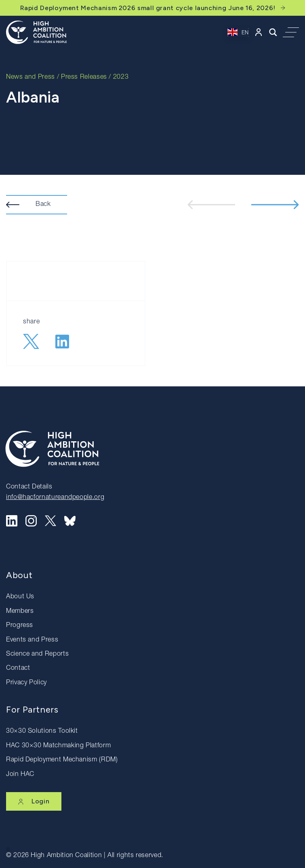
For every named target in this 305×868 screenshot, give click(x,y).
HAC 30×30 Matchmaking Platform (58, 746)
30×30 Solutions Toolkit (42, 732)
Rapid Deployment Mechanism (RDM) (62, 760)
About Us (20, 597)
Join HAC (20, 775)
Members (20, 612)
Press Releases (84, 78)
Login (34, 801)
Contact (18, 669)
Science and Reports (37, 654)
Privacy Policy (26, 683)
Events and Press (32, 640)
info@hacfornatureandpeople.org (55, 498)
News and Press (30, 78)
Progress (20, 626)
